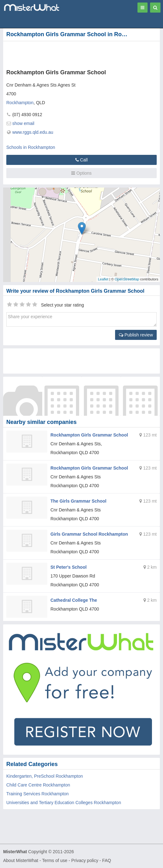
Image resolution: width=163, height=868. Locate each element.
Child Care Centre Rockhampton (38, 785)
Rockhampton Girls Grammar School (89, 435)
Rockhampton (20, 103)
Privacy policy (85, 860)
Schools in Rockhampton (31, 147)
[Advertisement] (76, 54)
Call (81, 160)
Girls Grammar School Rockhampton (89, 534)
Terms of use (55, 860)
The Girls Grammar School (78, 501)
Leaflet (103, 279)
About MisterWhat (21, 860)
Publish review (136, 335)
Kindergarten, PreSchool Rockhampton (45, 776)
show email (23, 123)
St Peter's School (69, 567)
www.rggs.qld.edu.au (33, 132)
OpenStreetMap (127, 279)
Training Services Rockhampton (38, 794)
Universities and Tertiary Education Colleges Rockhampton (64, 803)
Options (81, 173)
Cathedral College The (74, 600)
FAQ (107, 860)
